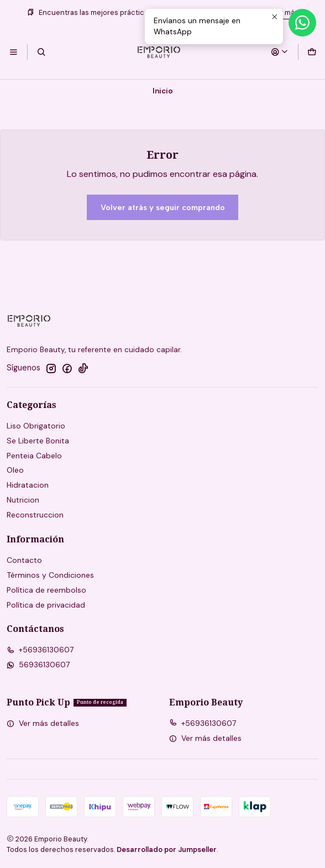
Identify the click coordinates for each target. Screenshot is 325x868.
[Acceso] (280, 52)
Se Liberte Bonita (38, 441)
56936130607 (38, 665)
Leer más (283, 12)
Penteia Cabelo (34, 456)
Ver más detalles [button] (43, 723)
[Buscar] (41, 52)
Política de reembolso (46, 590)
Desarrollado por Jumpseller (167, 849)
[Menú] (14, 52)
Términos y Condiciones (50, 575)
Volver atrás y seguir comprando (163, 207)
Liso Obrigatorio (36, 426)
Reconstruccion (35, 515)
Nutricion (23, 500)
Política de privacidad (46, 605)
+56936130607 (40, 650)
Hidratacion (28, 485)
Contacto (24, 560)
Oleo (15, 470)
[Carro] (312, 52)
